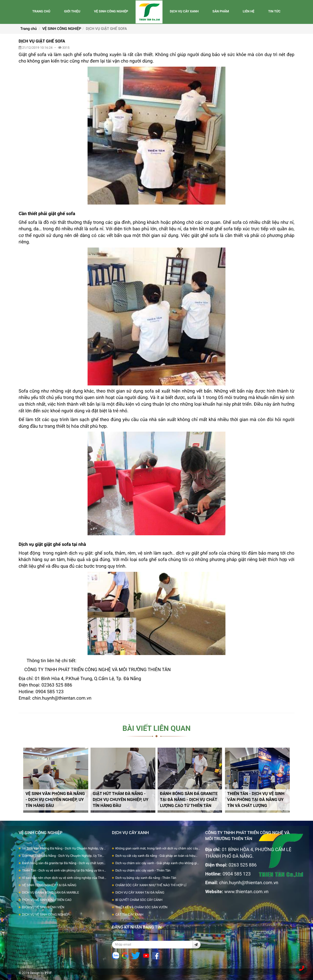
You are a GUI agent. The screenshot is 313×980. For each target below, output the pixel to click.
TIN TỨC (274, 11)
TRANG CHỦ (41, 11)
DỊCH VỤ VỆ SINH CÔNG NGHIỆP (46, 915)
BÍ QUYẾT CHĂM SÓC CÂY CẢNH (139, 900)
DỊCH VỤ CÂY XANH (184, 11)
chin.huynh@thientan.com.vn (249, 883)
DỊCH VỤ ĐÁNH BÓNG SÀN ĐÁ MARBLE (51, 893)
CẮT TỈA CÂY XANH (129, 915)
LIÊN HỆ (249, 11)
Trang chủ (29, 29)
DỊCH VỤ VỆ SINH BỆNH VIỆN (43, 907)
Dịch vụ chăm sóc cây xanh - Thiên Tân (143, 871)
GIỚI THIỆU (72, 11)
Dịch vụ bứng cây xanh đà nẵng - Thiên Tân (146, 878)
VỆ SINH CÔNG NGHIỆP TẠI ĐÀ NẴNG (49, 885)
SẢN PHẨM (221, 11)
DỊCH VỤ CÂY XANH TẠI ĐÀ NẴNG (140, 893)
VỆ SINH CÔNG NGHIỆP (111, 11)
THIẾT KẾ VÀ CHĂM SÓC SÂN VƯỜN (141, 907)
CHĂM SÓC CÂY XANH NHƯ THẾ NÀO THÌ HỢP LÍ (151, 885)
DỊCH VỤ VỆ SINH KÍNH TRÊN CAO (47, 900)
